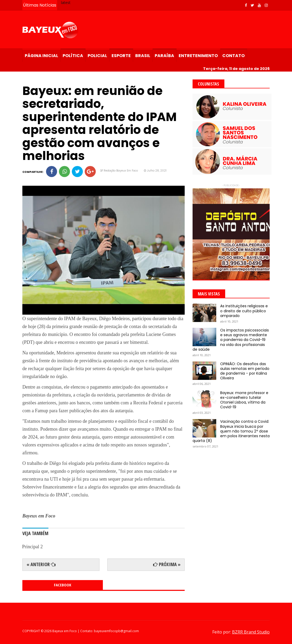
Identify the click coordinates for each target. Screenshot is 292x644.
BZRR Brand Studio (251, 632)
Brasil (143, 56)
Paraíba (164, 56)
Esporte (121, 56)
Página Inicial (41, 56)
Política (73, 56)
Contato (233, 56)
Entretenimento (198, 56)
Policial (97, 56)
